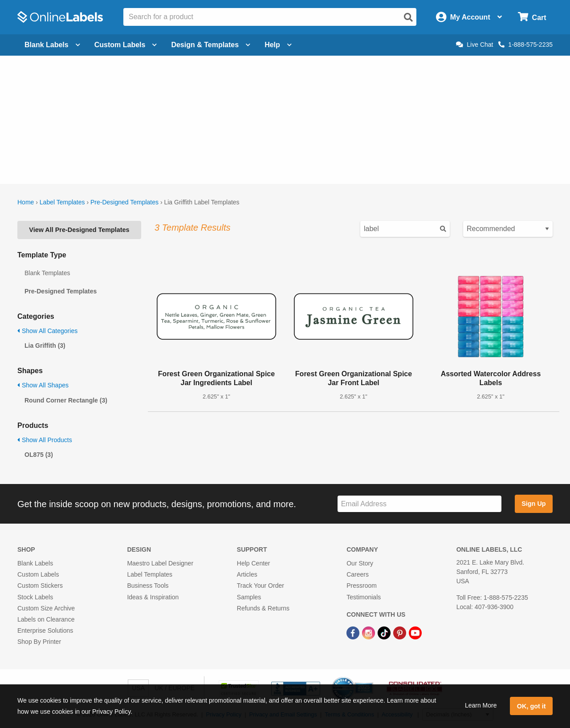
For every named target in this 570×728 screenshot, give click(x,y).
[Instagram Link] (369, 632)
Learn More (481, 705)
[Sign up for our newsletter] (419, 504)
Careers (358, 574)
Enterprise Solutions (45, 630)
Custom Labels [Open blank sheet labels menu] (126, 45)
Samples (249, 597)
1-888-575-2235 (525, 45)
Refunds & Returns (263, 608)
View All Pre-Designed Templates (79, 230)
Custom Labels (38, 574)
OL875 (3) (39, 455)
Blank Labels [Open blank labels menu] (52, 45)
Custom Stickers (40, 586)
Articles (247, 574)
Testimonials (364, 597)
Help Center (254, 563)
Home (26, 202)
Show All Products (45, 440)
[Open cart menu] (532, 17)
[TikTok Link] (385, 632)
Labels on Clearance (46, 619)
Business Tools (148, 586)
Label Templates (62, 202)
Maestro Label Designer (160, 563)
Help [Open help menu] (278, 45)
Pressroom (362, 586)
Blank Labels (35, 563)
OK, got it (531, 706)
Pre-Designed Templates (124, 202)
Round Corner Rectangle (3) (66, 400)
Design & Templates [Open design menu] (211, 45)
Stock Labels (35, 597)
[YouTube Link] (415, 632)
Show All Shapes (43, 385)
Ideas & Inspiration (153, 597)
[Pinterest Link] (401, 632)
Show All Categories (47, 331)
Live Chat (474, 45)
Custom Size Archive (46, 608)
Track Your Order (261, 586)
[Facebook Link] (354, 632)
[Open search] (408, 17)
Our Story (360, 563)
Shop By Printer (39, 642)
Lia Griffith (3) (45, 346)
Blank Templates (47, 273)
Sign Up (533, 504)
